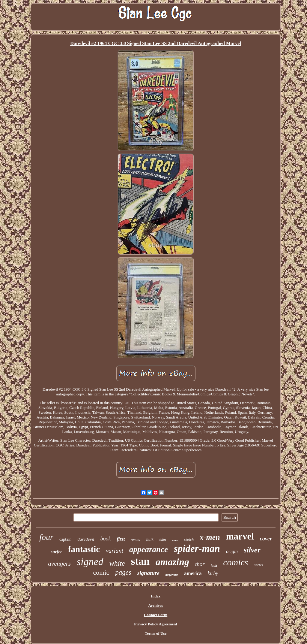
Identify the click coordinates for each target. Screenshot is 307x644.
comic (101, 572)
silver (252, 550)
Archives (156, 605)
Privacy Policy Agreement (155, 624)
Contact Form (156, 615)
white (117, 563)
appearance (149, 549)
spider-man (197, 549)
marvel (240, 536)
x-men (210, 537)
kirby (213, 573)
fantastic (84, 549)
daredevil (86, 539)
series (258, 565)
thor (200, 564)
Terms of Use (156, 633)
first (121, 539)
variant (115, 551)
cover (266, 539)
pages (123, 572)
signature (148, 573)
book (105, 539)
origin (232, 551)
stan (140, 561)
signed (90, 562)
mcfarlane (172, 575)
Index (156, 596)
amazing (172, 562)
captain (65, 539)
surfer (56, 552)
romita (136, 540)
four (46, 537)
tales (163, 540)
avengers (59, 564)
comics (235, 562)
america (193, 573)
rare (175, 540)
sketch (189, 539)
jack (214, 566)
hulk (150, 539)
